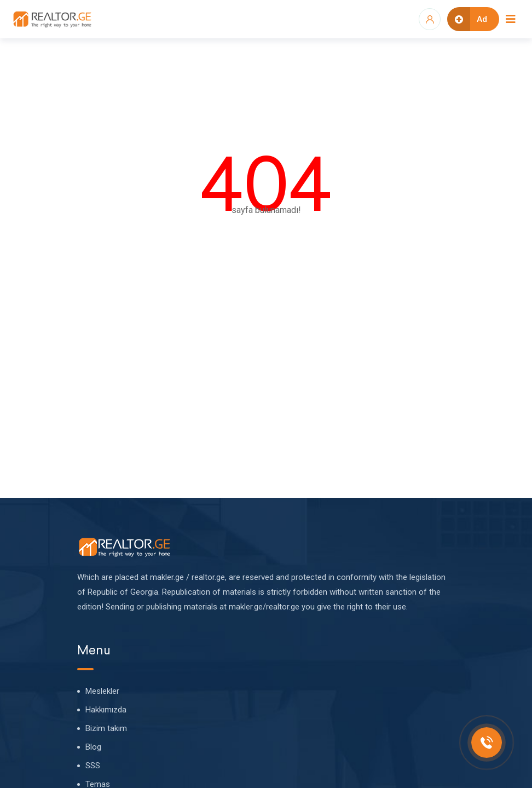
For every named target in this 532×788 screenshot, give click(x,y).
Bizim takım (106, 728)
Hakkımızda (106, 710)
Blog (93, 747)
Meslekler (102, 691)
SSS (93, 766)
